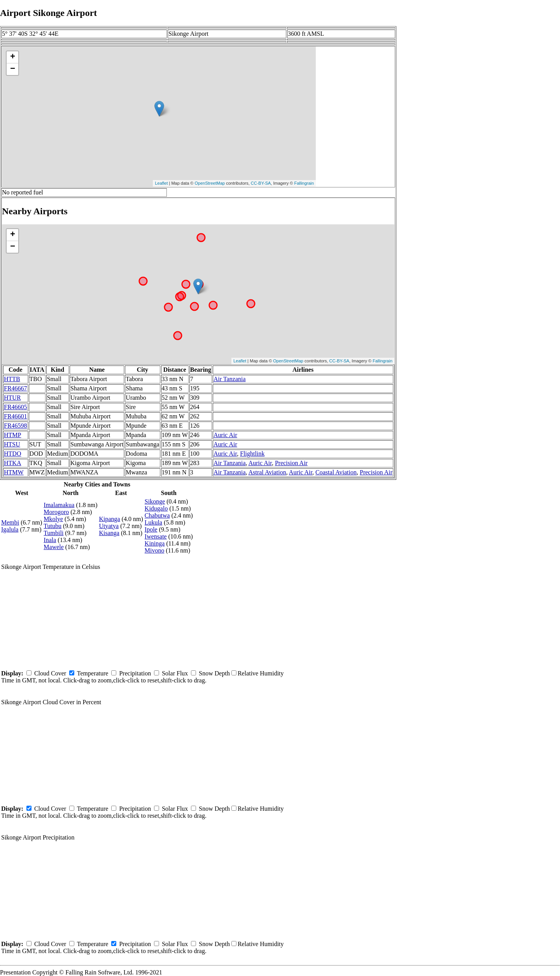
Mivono (155, 550)
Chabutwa (157, 515)
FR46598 (16, 426)
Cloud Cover (50, 673)
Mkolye (53, 519)
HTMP (12, 435)
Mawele (54, 547)
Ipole (151, 529)
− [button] (13, 69)
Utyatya (109, 526)
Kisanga (109, 533)
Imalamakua (59, 505)
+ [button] (13, 57)
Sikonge (155, 501)
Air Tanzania (230, 379)
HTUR (12, 398)
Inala (50, 540)
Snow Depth (214, 673)
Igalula (10, 529)
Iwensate (156, 536)
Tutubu (52, 526)
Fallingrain (304, 183)
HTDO (12, 454)
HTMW (14, 472)
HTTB (12, 379)
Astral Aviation (267, 472)
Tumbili (53, 533)
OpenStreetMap (210, 183)
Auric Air (225, 435)
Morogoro (56, 512)
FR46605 (16, 407)
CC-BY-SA (261, 183)
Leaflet (161, 183)
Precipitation (135, 673)
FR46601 (16, 416)
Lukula (153, 522)
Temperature (93, 673)
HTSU (12, 444)
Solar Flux (175, 673)
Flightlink (252, 454)
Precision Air (291, 463)
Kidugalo (156, 508)
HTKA (12, 463)
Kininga (155, 543)
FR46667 (16, 388)
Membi (10, 522)
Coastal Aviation (336, 472)
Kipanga (110, 519)
